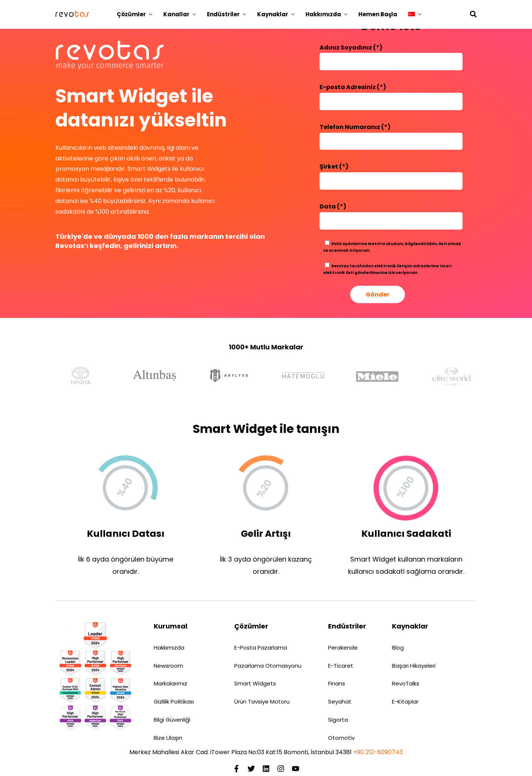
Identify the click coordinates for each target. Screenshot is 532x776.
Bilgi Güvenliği (172, 720)
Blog (398, 648)
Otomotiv (341, 738)
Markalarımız (170, 683)
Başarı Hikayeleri (414, 666)
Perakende (343, 648)
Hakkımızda (323, 14)
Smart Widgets (255, 683)
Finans (337, 683)
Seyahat (340, 702)
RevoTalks (406, 683)
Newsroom (168, 666)
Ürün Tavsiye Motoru (262, 702)
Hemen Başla (378, 14)
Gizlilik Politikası (174, 702)
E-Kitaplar (405, 702)
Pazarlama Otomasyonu (268, 666)
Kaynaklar (273, 14)
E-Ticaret (341, 666)
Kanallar (176, 14)
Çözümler (131, 14)
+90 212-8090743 (378, 752)
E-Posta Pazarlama (261, 648)
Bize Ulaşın (168, 738)
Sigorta (338, 720)
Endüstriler (223, 14)
